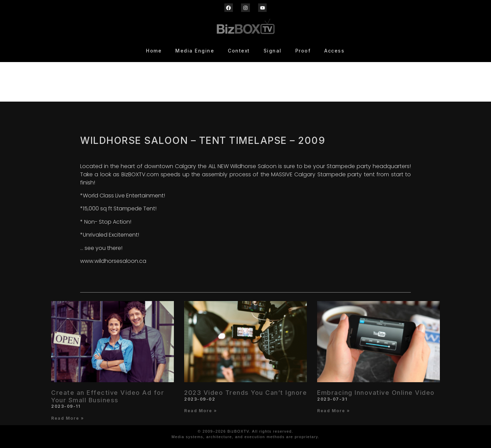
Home (154, 51)
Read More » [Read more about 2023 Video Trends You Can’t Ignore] (201, 411)
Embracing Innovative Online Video (376, 393)
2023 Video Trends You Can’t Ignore (245, 393)
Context (239, 51)
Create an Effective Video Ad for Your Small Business (108, 396)
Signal (273, 51)
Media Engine (195, 51)
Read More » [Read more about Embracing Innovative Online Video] (334, 411)
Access (334, 51)
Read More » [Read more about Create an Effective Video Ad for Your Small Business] (68, 418)
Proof (303, 51)
